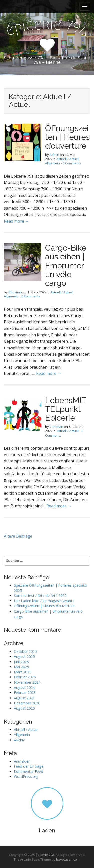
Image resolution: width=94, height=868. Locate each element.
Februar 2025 (25, 677)
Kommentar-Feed (28, 772)
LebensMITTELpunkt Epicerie (66, 409)
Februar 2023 (25, 693)
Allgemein (53, 163)
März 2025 (22, 672)
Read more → (16, 221)
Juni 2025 (21, 662)
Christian (15, 292)
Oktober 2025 (25, 651)
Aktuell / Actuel (68, 159)
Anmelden (22, 761)
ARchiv (19, 740)
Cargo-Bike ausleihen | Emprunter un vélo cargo (66, 266)
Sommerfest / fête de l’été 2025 (40, 596)
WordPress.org (26, 777)
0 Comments (72, 163)
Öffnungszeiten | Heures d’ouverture (67, 137)
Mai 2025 (21, 667)
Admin (54, 155)
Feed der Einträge (29, 766)
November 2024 (27, 682)
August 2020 (24, 708)
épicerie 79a (45, 855)
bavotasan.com (68, 859)
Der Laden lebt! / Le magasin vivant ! (44, 601)
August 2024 (24, 688)
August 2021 (24, 698)
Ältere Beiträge (18, 536)
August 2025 (24, 656)
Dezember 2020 (27, 703)
